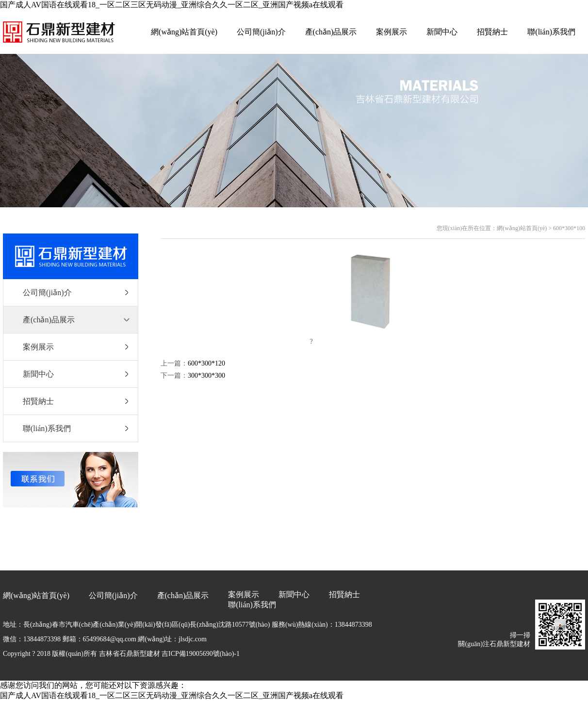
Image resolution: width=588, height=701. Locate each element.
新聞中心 (442, 32)
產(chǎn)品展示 (331, 32)
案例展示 (392, 32)
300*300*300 (206, 376)
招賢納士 (492, 32)
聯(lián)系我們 (551, 32)
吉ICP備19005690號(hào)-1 (201, 654)
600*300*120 (206, 363)
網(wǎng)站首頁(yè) (184, 32)
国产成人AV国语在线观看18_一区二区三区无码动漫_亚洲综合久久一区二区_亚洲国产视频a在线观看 (172, 5)
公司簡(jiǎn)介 (261, 32)
